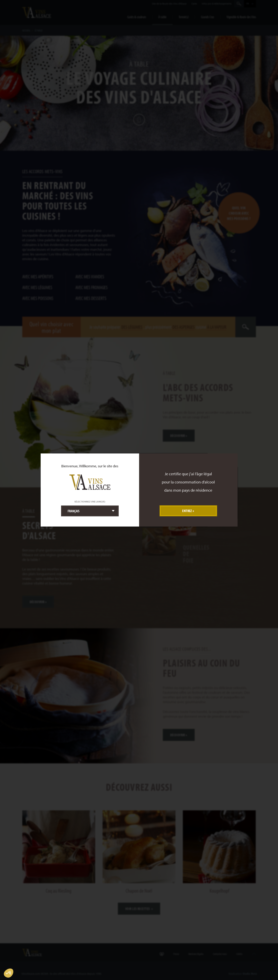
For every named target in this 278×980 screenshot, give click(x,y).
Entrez (187, 511)
